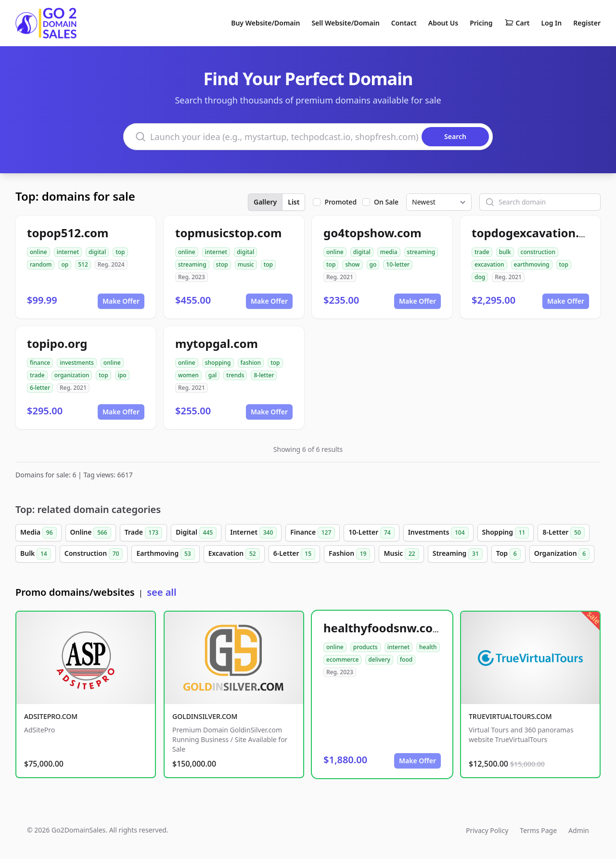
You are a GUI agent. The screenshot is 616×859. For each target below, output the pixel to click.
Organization (562, 554)
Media (38, 533)
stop (222, 264)
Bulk (36, 554)
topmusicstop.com (228, 233)
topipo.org (57, 343)
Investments (438, 533)
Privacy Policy (487, 830)
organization (72, 375)
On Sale (386, 202)
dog (480, 277)
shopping (218, 363)
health (428, 647)
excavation (489, 264)
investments (77, 363)
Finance (313, 533)
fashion (251, 363)
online (38, 252)
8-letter (264, 375)
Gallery (265, 202)
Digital (196, 533)
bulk (505, 252)
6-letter (40, 388)
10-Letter (371, 533)
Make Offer (121, 301)
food (406, 660)
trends (235, 375)
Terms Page (538, 830)
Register (587, 23)
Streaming (458, 554)
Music (401, 554)
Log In (551, 23)
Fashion (349, 554)
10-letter (398, 264)
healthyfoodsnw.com (384, 628)
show (352, 264)
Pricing (481, 23)
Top (508, 554)
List (294, 202)
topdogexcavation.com (538, 233)
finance (40, 363)
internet (68, 252)
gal (213, 375)
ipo (122, 375)
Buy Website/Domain (265, 23)
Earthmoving (165, 554)
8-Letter (563, 533)
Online (91, 533)
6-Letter (294, 554)
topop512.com (68, 233)
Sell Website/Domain (345, 23)
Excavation (234, 554)
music (246, 264)
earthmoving (532, 264)
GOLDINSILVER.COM (205, 716)
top (120, 252)
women (188, 375)
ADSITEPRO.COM (51, 716)
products (366, 647)
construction (538, 252)
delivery (379, 660)
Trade (143, 533)
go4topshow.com (372, 233)
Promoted (340, 202)
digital (97, 252)
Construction (94, 554)
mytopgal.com (217, 343)
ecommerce (342, 660)
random (41, 264)
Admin (579, 830)
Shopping (506, 533)
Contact (404, 23)
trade (482, 252)
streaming (192, 264)
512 (83, 264)
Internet (253, 533)
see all (161, 592)
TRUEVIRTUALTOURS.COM (510, 716)
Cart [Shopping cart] (517, 23)
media (389, 252)
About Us (443, 23)
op (65, 264)
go (373, 264)
